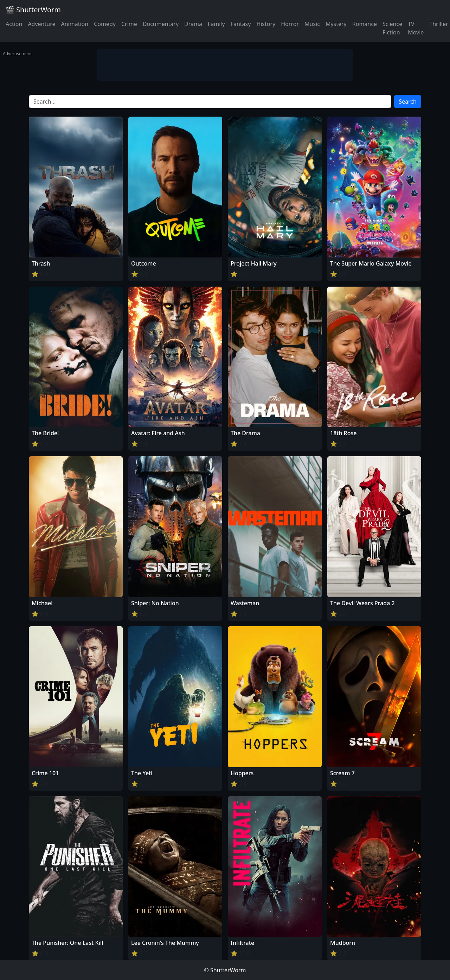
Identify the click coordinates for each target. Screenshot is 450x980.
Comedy (105, 24)
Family (216, 24)
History (266, 24)
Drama (193, 24)
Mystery (336, 24)
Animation (75, 24)
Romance (365, 24)
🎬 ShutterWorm (33, 10)
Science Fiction (392, 28)
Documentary (161, 24)
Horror (290, 24)
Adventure (41, 24)
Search (408, 102)
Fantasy (241, 24)
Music (312, 24)
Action (14, 24)
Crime (129, 24)
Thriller (439, 24)
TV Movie (416, 28)
